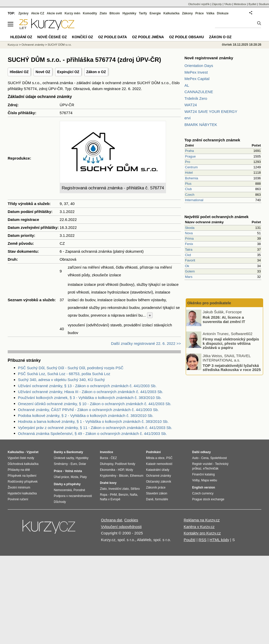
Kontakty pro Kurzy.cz (202, 533)
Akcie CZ (38, 13)
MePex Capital (197, 79)
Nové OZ (43, 72)
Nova (189, 233)
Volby (196, 480)
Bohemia (192, 178)
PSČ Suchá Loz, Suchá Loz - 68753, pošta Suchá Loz (64, 374)
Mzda (74, 477)
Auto (195, 458)
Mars (189, 277)
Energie (155, 13)
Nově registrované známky (209, 58)
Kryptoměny (108, 476)
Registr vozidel (202, 464)
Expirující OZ (68, 72)
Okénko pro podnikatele (209, 303)
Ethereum (137, 476)
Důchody (60, 502)
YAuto (228, 4)
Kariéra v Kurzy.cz (199, 527)
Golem (190, 271)
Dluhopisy (107, 464)
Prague (190, 156)
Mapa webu (209, 480)
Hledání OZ (19, 72)
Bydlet (252, 4)
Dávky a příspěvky (67, 484)
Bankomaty (75, 452)
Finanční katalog (203, 474)
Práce (200, 13)
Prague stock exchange (208, 499)
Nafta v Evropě (110, 499)
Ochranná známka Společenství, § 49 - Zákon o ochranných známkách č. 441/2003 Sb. (92, 433)
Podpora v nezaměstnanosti (73, 496)
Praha (189, 151)
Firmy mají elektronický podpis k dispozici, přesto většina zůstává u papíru (231, 343)
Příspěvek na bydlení (22, 476)
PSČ (169, 458)
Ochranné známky (33, 45)
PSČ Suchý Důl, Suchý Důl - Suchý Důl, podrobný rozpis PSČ (71, 368)
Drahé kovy (108, 483)
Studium (264, 4)
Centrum (191, 167)
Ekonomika (107, 470)
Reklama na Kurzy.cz (202, 520)
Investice (106, 452)
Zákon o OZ (96, 72)
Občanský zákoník (159, 482)
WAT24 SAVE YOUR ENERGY (211, 111)
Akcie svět (54, 13)
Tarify (143, 13)
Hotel (189, 173)
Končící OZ (82, 37)
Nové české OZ (52, 37)
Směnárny (61, 464)
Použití (190, 540)
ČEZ (114, 458)
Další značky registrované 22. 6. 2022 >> (146, 343)
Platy (83, 477)
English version (204, 487)
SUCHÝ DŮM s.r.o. (60, 45)
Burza (104, 458)
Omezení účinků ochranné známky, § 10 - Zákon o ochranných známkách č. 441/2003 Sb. (95, 404)
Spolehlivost (219, 458)
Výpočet (32, 452)
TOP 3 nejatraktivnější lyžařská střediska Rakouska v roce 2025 (232, 367)
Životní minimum (19, 487)
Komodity (90, 13)
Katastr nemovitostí (159, 464)
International (194, 200)
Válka (210, 13)
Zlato (103, 13)
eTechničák (211, 469)
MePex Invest (196, 72)
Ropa (104, 495)
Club (188, 189)
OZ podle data (112, 37)
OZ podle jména (148, 37)
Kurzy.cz (13, 45)
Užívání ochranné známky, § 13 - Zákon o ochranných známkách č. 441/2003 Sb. (87, 386)
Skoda (190, 228)
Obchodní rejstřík (199, 4)
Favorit (190, 260)
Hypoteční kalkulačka (22, 493)
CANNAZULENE (199, 92)
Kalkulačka (172, 13)
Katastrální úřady (158, 470)
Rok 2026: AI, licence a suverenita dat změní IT (224, 319)
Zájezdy (217, 4)
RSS (203, 540)
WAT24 (191, 105)
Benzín (123, 495)
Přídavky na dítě (19, 470)
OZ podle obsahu (187, 37)
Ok (187, 266)
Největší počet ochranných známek (216, 217)
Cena (205, 458)
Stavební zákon (157, 493)
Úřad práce (61, 477)
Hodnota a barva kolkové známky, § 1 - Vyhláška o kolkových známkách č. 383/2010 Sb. (93, 421)
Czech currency (203, 493)
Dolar (82, 464)
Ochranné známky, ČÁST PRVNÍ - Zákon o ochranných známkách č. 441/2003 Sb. (88, 410)
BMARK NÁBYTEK (201, 125)
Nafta (134, 495)
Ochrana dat (112, 520)
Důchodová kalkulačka (23, 464)
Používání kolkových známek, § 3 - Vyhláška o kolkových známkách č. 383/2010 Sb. (90, 398)
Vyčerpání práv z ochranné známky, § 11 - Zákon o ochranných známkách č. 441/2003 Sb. (95, 428)
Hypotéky (129, 13)
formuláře (162, 499)
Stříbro (135, 489)
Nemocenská (63, 490)
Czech (190, 195)
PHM (113, 495)
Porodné (79, 490)
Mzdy (130, 470)
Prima (189, 238)
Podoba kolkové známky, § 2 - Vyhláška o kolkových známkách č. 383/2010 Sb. (86, 416)
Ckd (188, 255)
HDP (121, 470)
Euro (74, 464)
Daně (150, 499)
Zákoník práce (156, 487)
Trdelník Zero (196, 98)
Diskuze (223, 13)
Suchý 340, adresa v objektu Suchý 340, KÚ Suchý (61, 380)
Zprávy (23, 13)
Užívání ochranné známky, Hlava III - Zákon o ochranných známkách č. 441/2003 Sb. (91, 392)
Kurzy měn (72, 13)
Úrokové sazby (64, 458)
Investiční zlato (118, 489)
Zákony (187, 13)
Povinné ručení (18, 499)
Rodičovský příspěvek (23, 482)
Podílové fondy (125, 464)
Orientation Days (199, 66)
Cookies (131, 520)
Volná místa (73, 471)
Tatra (189, 250)
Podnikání (153, 452)
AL (187, 85)
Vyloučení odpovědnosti (121, 527)
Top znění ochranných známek (212, 140)
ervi (188, 118)
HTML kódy (219, 540)
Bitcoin (115, 13)
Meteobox (240, 4)
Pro (188, 162)
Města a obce (155, 458)
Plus (188, 184)
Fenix (189, 244)
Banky (58, 452)
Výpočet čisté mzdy (21, 458)
